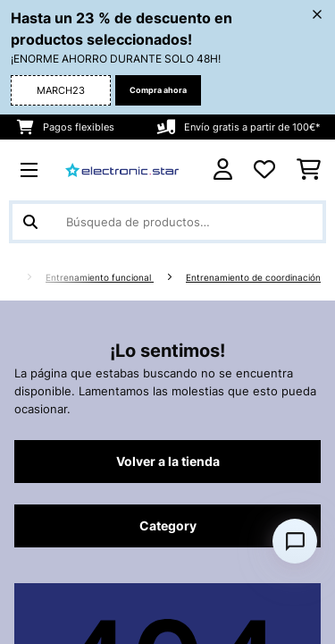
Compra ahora (158, 90)
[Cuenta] (223, 169)
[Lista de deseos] (264, 170)
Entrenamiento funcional (100, 278)
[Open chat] (295, 541)
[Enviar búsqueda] (30, 222)
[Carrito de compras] (309, 170)
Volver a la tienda (168, 462)
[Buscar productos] (167, 222)
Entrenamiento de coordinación (253, 278)
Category (168, 526)
